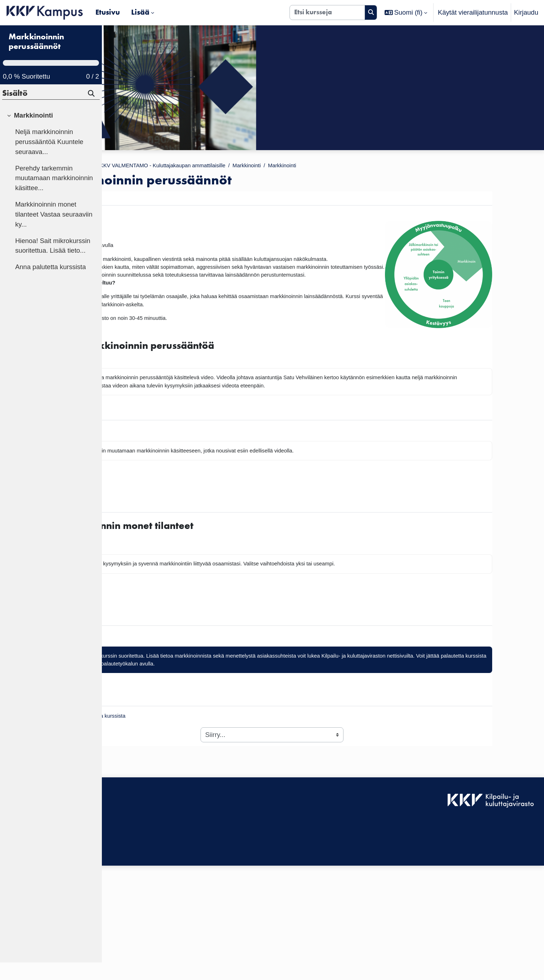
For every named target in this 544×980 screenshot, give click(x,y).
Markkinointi (350, 166)
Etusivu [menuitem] (108, 12)
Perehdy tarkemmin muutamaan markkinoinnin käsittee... (54, 196)
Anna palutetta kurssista (50, 285)
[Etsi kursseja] (327, 13)
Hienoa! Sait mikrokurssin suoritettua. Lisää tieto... (53, 263)
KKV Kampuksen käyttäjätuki (150, 919)
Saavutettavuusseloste (141, 909)
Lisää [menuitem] (140, 12)
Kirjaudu (526, 12)
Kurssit (150, 166)
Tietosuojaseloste (133, 929)
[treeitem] (51, 209)
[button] (406, 13)
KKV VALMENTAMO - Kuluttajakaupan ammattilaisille (246, 166)
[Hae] (92, 112)
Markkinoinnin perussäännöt (36, 59)
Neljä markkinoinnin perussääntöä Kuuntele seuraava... (49, 159)
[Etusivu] (45, 13)
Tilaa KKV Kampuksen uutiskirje (154, 945)
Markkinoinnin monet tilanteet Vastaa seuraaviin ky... (54, 232)
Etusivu (121, 166)
